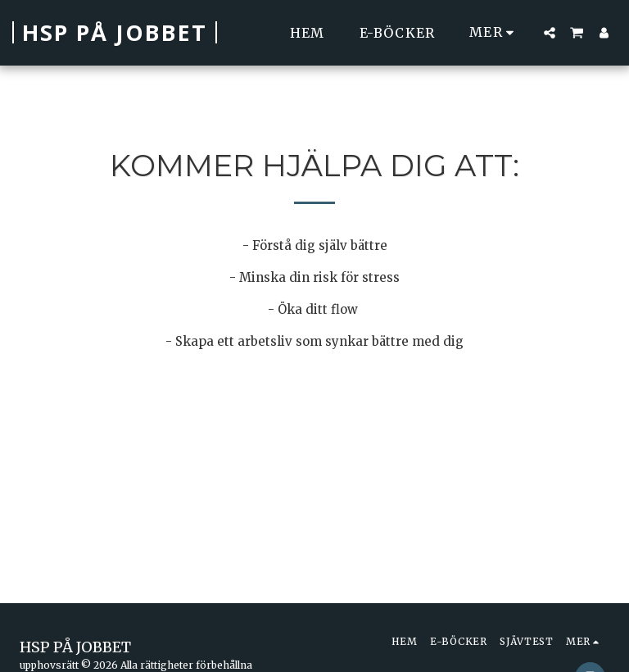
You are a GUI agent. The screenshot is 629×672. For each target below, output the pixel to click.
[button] (550, 33)
